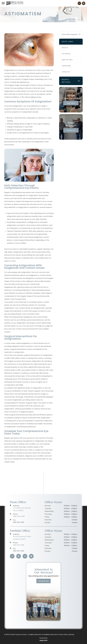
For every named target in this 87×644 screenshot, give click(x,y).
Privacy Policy (63, 635)
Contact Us (66, 72)
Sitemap (71, 635)
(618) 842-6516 (19, 545)
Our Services (66, 54)
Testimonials (66, 66)
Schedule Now (43, 581)
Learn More (71, 103)
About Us (65, 48)
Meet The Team (68, 60)
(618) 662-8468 (19, 516)
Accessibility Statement (49, 635)
